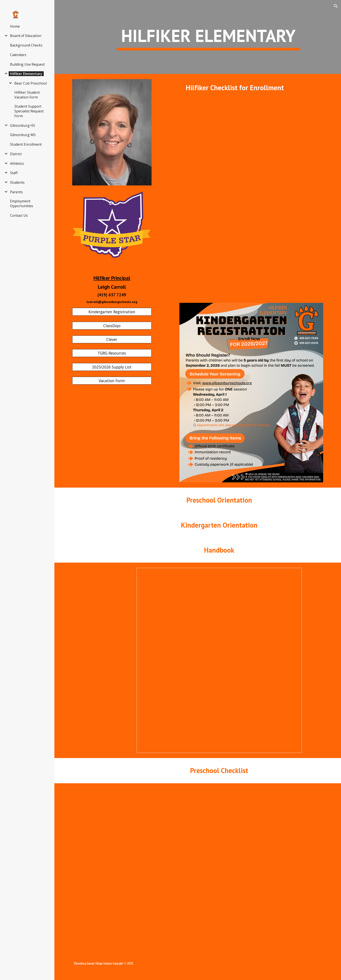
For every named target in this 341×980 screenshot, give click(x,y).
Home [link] (15, 26)
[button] (336, 6)
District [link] (16, 154)
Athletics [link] (17, 163)
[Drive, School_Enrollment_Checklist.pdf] (251, 196)
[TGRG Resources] (112, 353)
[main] (208, 37)
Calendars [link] (18, 55)
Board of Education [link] (26, 36)
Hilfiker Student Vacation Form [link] (27, 95)
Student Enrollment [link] (26, 144)
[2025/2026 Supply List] (112, 367)
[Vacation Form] (112, 381)
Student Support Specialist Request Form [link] (29, 111)
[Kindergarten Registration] (112, 312)
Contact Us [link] (19, 215)
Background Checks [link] (26, 45)
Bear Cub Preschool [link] (31, 83)
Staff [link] (14, 173)
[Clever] (112, 339)
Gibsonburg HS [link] (23, 125)
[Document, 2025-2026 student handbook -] (219, 660)
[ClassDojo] (112, 326)
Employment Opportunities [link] (22, 203)
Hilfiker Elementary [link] (26, 74)
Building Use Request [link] (27, 64)
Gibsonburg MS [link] (23, 135)
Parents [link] (16, 192)
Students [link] (17, 182)
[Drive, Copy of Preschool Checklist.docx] (219, 868)
